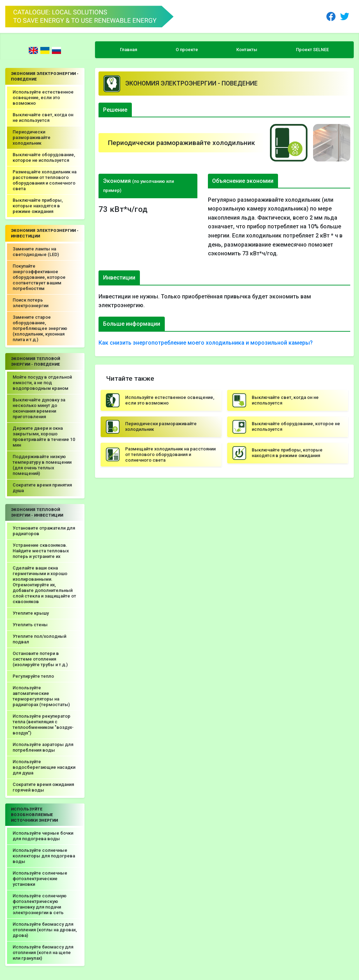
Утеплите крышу (31, 613)
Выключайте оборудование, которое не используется (44, 157)
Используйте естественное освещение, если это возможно (43, 98)
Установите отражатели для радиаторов (44, 531)
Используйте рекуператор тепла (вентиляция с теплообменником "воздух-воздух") (43, 724)
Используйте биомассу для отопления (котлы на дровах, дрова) (45, 930)
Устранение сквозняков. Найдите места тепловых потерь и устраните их (41, 551)
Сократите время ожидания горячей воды (43, 787)
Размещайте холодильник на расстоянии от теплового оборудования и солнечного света (45, 180)
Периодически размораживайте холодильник (32, 137)
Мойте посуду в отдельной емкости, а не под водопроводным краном (42, 383)
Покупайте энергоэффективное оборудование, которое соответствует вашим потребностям (39, 277)
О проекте (187, 50)
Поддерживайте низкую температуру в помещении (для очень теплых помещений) (42, 465)
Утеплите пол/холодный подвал (39, 639)
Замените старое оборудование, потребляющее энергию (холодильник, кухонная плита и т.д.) (40, 328)
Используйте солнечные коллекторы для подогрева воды (44, 856)
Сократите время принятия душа (42, 488)
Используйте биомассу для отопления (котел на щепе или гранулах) (43, 953)
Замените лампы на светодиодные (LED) (36, 252)
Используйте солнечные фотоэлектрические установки (40, 879)
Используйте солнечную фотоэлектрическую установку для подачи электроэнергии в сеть (40, 904)
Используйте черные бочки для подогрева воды (43, 836)
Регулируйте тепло (33, 676)
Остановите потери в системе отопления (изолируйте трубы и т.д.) (40, 659)
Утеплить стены (30, 625)
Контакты (247, 50)
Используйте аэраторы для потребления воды (43, 747)
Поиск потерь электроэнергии (31, 303)
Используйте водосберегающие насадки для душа (44, 767)
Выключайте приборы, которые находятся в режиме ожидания (38, 206)
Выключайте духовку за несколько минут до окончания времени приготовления (39, 408)
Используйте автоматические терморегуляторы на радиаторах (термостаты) (41, 696)
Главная (128, 50)
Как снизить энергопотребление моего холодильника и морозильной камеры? (206, 343)
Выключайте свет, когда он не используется (43, 118)
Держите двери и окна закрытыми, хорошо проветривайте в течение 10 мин (44, 437)
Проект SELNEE (312, 50)
